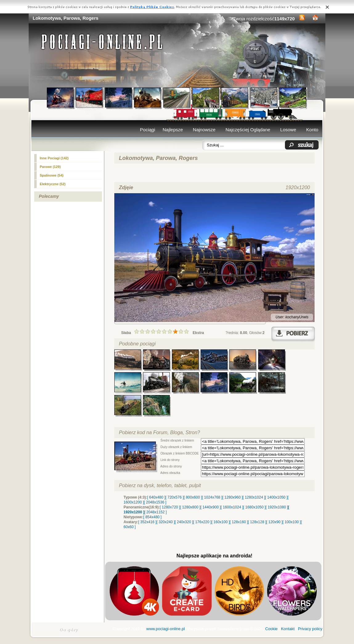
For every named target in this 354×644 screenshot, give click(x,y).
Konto (312, 130)
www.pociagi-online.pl (166, 629)
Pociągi (147, 130)
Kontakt (288, 629)
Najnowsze (204, 130)
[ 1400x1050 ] (276, 497)
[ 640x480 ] (156, 497)
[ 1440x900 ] (211, 507)
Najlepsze (173, 130)
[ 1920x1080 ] (277, 507)
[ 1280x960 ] (233, 497)
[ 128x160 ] (239, 522)
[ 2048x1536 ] (155, 502)
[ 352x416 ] (147, 522)
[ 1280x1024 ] (254, 497)
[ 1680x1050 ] (254, 507)
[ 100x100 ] (292, 522)
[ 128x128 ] (257, 522)
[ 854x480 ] (152, 517)
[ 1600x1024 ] (232, 507)
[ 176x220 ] (202, 522)
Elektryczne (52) (53, 184)
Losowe (288, 130)
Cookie (271, 629)
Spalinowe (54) (52, 175)
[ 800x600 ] (193, 497)
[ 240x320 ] (184, 522)
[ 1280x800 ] (190, 507)
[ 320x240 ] (166, 522)
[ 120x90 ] (274, 522)
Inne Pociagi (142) (54, 158)
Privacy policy (310, 629)
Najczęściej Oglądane (248, 130)
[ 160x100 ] (220, 522)
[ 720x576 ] (175, 497)
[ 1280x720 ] (170, 507)
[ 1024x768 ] (212, 497)
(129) (50, 167)
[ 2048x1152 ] (155, 512)
